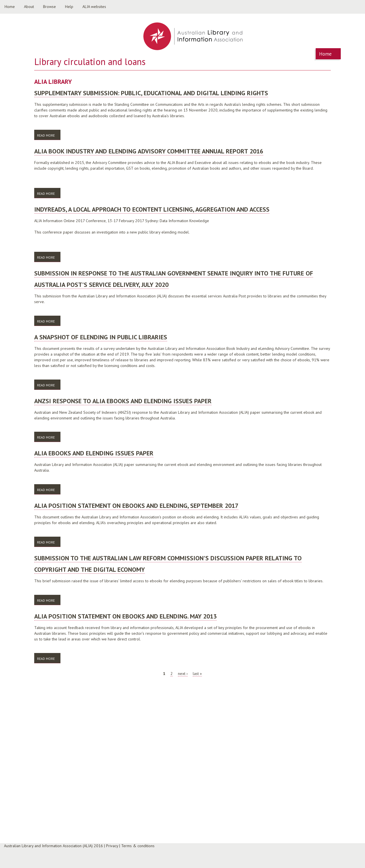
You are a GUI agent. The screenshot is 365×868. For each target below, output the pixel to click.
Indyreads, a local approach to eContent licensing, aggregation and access (152, 209)
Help (69, 7)
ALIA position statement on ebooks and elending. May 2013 (125, 616)
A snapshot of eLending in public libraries (101, 337)
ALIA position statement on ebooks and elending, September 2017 (136, 506)
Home (10, 7)
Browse (49, 7)
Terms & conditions (138, 846)
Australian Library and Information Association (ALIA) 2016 (53, 846)
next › (183, 674)
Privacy (112, 846)
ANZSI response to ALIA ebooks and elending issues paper (123, 401)
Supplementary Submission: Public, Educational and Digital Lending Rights (151, 93)
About (29, 7)
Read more (49, 135)
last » (197, 674)
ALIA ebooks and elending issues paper (94, 453)
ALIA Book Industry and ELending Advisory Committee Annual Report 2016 (149, 151)
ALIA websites (94, 7)
